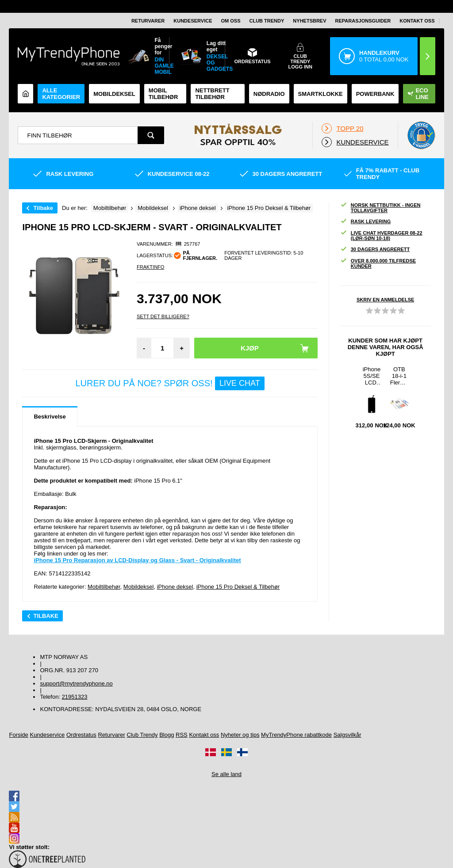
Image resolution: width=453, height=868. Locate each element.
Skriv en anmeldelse (385, 300)
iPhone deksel (175, 587)
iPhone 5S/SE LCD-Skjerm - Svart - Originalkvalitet (372, 376)
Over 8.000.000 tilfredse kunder (378, 263)
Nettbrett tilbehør (212, 94)
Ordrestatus (81, 735)
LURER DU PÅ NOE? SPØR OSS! (170, 383)
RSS (182, 735)
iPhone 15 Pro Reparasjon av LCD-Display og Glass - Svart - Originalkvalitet (137, 560)
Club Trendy (267, 21)
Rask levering (365, 222)
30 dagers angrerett (375, 249)
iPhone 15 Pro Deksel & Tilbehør (238, 587)
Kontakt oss (417, 21)
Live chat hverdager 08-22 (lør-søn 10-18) (381, 236)
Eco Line (418, 94)
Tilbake (43, 208)
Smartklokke (321, 94)
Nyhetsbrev (309, 21)
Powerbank (375, 94)
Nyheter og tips (240, 735)
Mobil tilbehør (163, 94)
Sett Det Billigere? (163, 316)
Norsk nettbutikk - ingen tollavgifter (380, 208)
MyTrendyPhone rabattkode (296, 735)
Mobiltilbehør (104, 587)
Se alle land (226, 774)
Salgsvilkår (347, 735)
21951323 (75, 697)
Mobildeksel (114, 94)
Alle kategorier (61, 94)
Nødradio (269, 94)
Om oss (231, 21)
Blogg (167, 735)
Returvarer (148, 21)
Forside (18, 735)
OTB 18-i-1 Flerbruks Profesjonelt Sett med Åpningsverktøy (399, 376)
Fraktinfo (150, 267)
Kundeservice (193, 21)
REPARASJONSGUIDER (363, 21)
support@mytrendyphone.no (76, 683)
